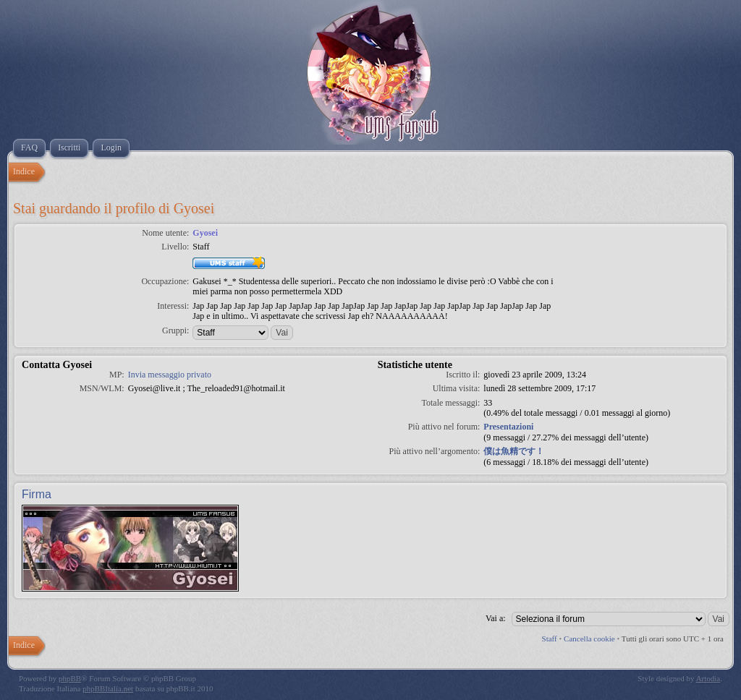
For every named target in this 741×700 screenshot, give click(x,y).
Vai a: (496, 618)
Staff (550, 639)
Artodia (708, 678)
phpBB (70, 678)
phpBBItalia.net (108, 688)
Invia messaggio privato (170, 375)
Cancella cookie (589, 639)
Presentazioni (508, 427)
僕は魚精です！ (514, 451)
